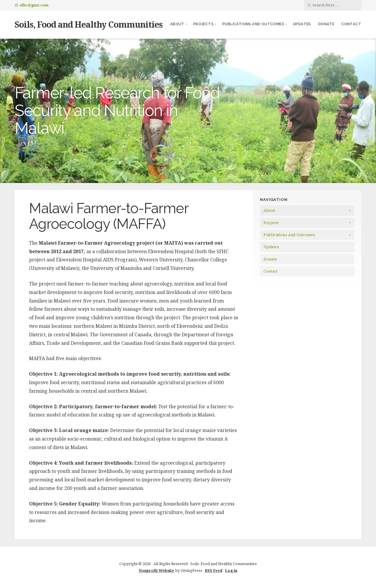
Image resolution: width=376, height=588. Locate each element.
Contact (351, 24)
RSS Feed (214, 570)
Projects (203, 24)
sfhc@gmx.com (34, 5)
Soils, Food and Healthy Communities (89, 24)
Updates (302, 24)
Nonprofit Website (156, 570)
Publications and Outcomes (253, 24)
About (177, 24)
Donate (326, 24)
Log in (231, 570)
